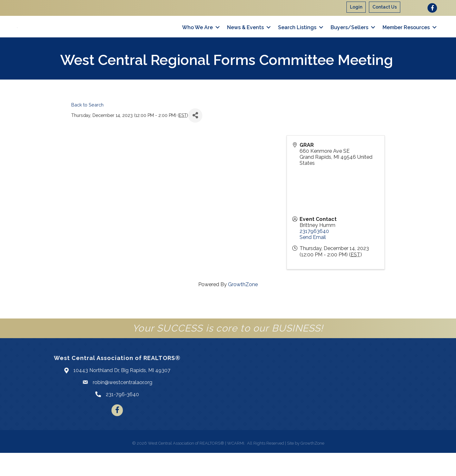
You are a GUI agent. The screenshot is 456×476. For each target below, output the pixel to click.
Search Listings (297, 39)
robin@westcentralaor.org (123, 405)
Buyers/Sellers (349, 39)
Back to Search (87, 128)
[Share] (195, 139)
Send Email (313, 260)
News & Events (245, 39)
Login (356, 7)
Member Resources (406, 39)
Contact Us (385, 7)
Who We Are (197, 39)
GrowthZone (243, 308)
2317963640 (314, 254)
